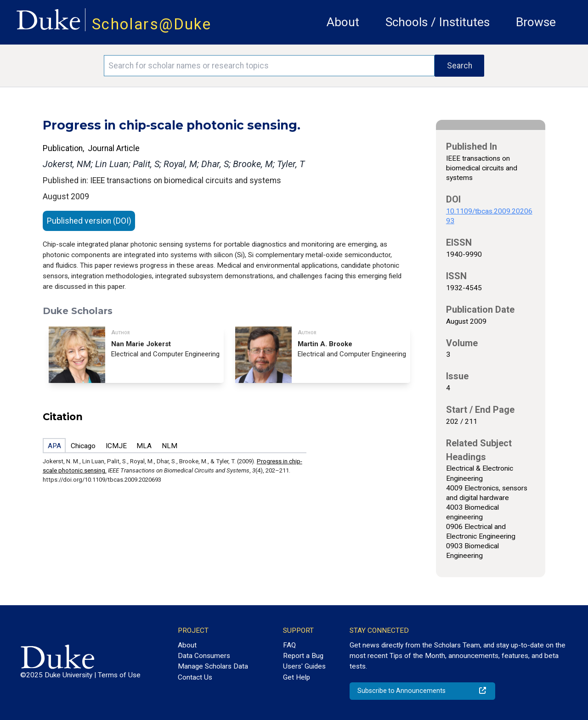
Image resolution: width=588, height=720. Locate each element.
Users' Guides (304, 666)
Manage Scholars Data (213, 666)
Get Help (297, 677)
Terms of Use (119, 675)
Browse (536, 22)
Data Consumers (204, 656)
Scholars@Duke (152, 24)
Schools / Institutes (438, 22)
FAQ (289, 645)
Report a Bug (303, 656)
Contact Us (195, 677)
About (343, 22)
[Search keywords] (269, 66)
